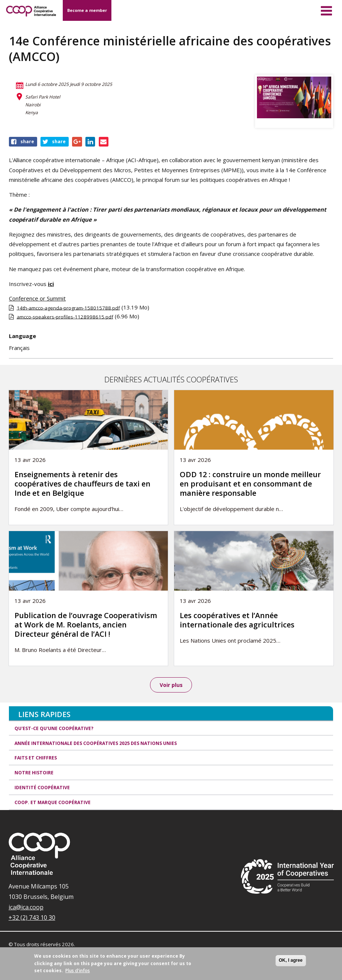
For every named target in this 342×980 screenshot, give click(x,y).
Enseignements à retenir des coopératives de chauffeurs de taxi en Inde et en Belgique (82, 484)
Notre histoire (34, 773)
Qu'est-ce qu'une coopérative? (54, 729)
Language (22, 336)
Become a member (87, 10)
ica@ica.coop (26, 907)
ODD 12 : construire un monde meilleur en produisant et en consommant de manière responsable (250, 484)
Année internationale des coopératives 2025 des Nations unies (96, 744)
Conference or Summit (37, 298)
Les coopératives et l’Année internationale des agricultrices (237, 620)
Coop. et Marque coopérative (53, 803)
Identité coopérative (42, 788)
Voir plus (171, 685)
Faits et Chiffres (36, 759)
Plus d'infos (78, 971)
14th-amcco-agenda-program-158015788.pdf (68, 308)
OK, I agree (291, 960)
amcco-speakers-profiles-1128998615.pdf (65, 317)
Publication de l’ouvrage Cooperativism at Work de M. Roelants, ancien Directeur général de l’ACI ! (86, 625)
